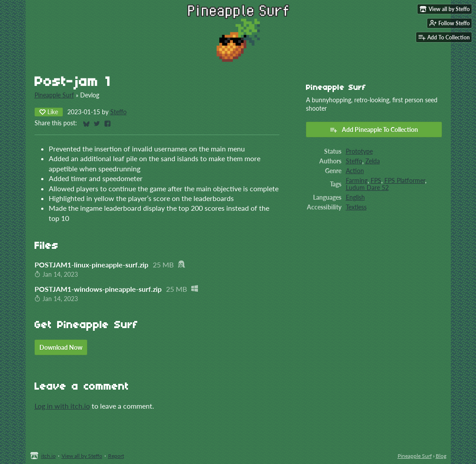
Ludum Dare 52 (367, 188)
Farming (357, 181)
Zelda (373, 161)
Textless (356, 207)
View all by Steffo (82, 456)
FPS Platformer (405, 181)
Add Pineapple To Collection (374, 130)
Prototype (359, 151)
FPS (376, 181)
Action (355, 171)
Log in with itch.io (62, 406)
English (355, 197)
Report (116, 456)
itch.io (48, 456)
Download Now (61, 347)
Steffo (118, 112)
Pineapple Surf (54, 95)
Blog (441, 456)
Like (49, 112)
